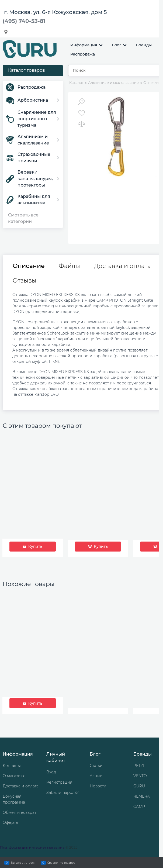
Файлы (69, 266)
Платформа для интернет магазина (32, 847)
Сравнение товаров (61, 863)
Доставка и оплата (122, 266)
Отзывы (25, 281)
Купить (35, 546)
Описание (29, 266)
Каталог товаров (27, 70)
